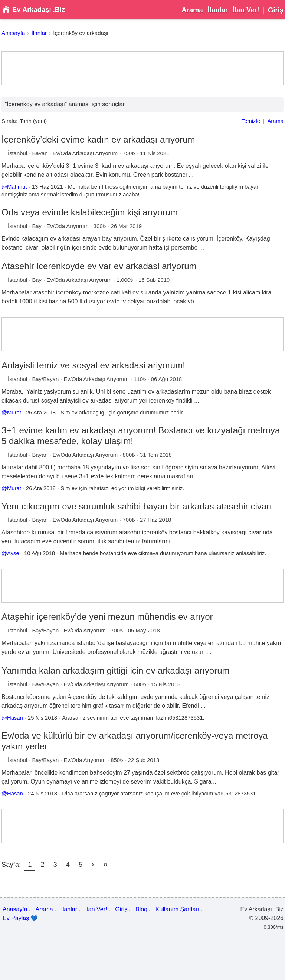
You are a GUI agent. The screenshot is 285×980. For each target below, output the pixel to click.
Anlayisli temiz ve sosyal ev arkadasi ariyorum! (93, 365)
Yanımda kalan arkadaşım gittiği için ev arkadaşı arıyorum (116, 670)
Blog (141, 909)
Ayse (13, 553)
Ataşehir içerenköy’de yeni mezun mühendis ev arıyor (107, 617)
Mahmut (17, 187)
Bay (37, 226)
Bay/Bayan (45, 379)
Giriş (276, 10)
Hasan (15, 718)
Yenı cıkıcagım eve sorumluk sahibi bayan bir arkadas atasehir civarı (137, 506)
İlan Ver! (246, 10)
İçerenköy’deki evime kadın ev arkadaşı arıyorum (98, 139)
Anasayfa (13, 33)
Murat (14, 413)
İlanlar (218, 10)
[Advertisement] (142, 68)
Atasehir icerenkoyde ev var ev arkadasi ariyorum (99, 266)
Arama (192, 10)
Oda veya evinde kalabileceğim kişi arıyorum (90, 212)
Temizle (251, 121)
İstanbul (17, 153)
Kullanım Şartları (177, 909)
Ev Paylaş (20, 918)
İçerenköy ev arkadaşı (81, 33)
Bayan (40, 153)
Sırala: (9, 121)
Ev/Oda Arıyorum (67, 226)
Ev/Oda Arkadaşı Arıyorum (85, 153)
